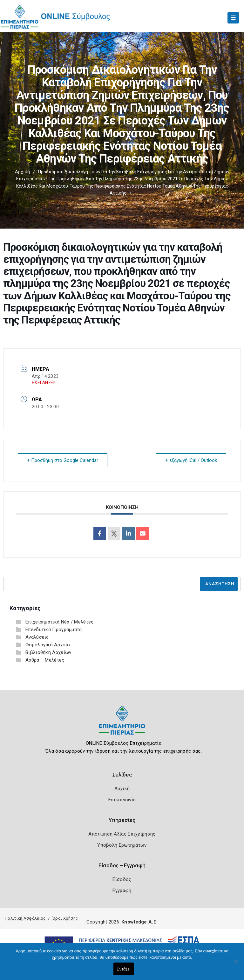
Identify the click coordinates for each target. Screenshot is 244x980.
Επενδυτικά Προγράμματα (54, 630)
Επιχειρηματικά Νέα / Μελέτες (59, 622)
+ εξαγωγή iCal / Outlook (191, 460)
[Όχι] (236, 965)
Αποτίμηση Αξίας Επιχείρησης (122, 834)
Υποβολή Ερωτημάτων (122, 845)
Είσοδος (122, 879)
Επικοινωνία (122, 800)
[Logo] (122, 725)
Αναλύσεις (37, 637)
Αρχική (22, 172)
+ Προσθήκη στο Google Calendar (63, 460)
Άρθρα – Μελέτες (45, 660)
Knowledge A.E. (139, 922)
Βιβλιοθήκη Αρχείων (48, 652)
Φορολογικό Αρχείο (48, 645)
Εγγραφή (122, 890)
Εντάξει (124, 969)
